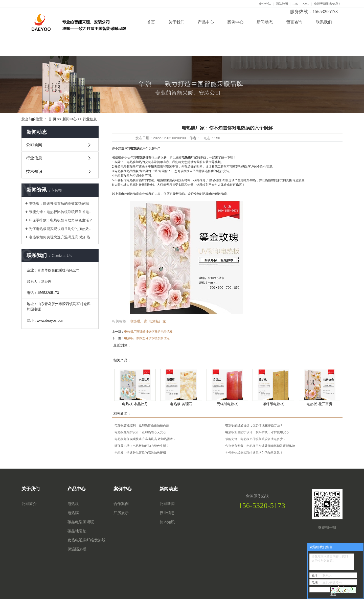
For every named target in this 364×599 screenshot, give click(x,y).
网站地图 (282, 4)
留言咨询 (294, 22)
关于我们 (176, 22)
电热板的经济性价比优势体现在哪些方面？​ (254, 425)
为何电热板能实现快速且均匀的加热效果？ (62, 229)
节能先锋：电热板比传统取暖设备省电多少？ (62, 212)
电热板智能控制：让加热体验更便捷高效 (142, 425)
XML (306, 4)
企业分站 (265, 4)
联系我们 (324, 22)
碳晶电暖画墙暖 (81, 522)
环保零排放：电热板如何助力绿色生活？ (61, 220)
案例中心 (235, 22)
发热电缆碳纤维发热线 (86, 540)
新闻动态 (265, 22)
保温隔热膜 (77, 549)
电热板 (73, 504)
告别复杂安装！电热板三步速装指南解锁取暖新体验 (260, 446)
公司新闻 (34, 145)
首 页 (52, 119)
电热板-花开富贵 (319, 404)
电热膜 (73, 513)
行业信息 (90, 119)
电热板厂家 (157, 321)
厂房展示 (121, 513)
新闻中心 (70, 119)
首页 (151, 22)
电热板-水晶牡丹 (135, 404)
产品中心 (206, 22)
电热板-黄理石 (181, 404)
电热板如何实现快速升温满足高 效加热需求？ (62, 237)
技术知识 (34, 171)
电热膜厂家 (139, 321)
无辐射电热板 (227, 404)
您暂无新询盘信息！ (328, 4)
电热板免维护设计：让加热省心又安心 (140, 432)
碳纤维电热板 (273, 404)
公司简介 (29, 504)
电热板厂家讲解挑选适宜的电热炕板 (148, 332)
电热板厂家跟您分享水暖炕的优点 (147, 338)
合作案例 (121, 504)
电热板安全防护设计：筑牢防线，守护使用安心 (257, 432)
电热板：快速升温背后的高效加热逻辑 (59, 203)
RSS (295, 4)
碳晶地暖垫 (77, 531)
